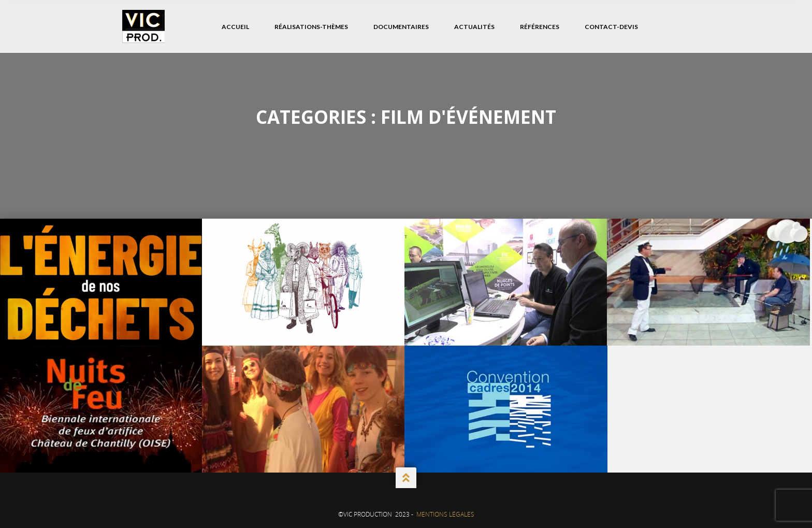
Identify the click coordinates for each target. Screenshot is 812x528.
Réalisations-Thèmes (311, 27)
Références (540, 27)
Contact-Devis (611, 27)
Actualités (474, 27)
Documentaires (401, 27)
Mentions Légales (445, 514)
